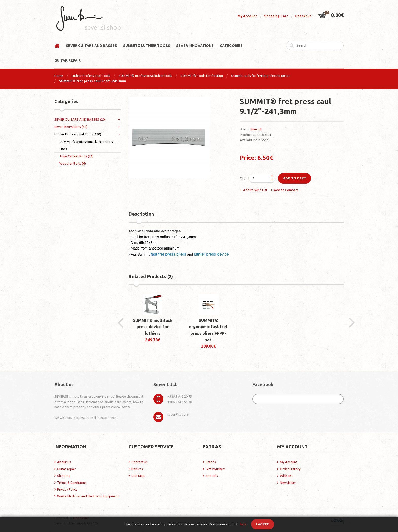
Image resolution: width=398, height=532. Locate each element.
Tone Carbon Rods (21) (76, 156)
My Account (247, 16)
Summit (256, 129)
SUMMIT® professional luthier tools (145, 76)
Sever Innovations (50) (71, 127)
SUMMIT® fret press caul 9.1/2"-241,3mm (93, 81)
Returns (137, 469)
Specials (212, 476)
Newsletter (288, 483)
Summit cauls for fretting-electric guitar (261, 76)
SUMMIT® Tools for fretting (202, 76)
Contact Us (140, 462)
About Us (64, 462)
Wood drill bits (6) (73, 163)
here (243, 524)
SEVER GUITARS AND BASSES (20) (80, 119)
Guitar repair (67, 469)
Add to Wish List (255, 190)
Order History (290, 469)
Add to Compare (286, 190)
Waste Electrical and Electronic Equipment (88, 496)
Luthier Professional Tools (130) (78, 134)
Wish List (286, 476)
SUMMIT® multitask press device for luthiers (153, 327)
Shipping (64, 476)
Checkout (303, 16)
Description (141, 214)
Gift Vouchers (216, 469)
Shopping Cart (276, 16)
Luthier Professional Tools (91, 76)
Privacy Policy (67, 489)
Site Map (138, 476)
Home (59, 76)
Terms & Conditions (72, 483)
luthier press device (211, 254)
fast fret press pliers (168, 254)
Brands (211, 462)
